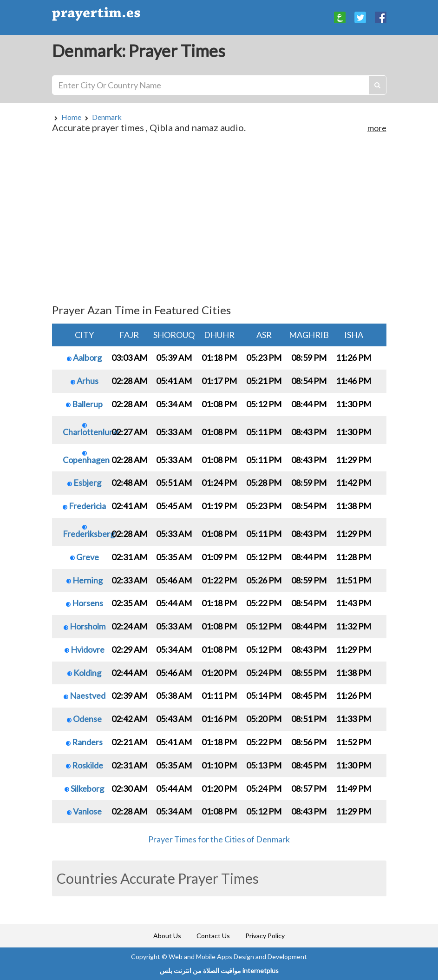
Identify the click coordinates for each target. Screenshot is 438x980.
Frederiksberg (89, 532)
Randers (84, 742)
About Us (167, 936)
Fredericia (84, 506)
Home (71, 117)
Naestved (85, 695)
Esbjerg (84, 483)
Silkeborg (84, 788)
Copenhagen (86, 458)
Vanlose (84, 811)
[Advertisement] (219, 223)
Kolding (84, 673)
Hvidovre (85, 649)
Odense (84, 719)
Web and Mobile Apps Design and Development (238, 957)
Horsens (85, 603)
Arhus (85, 381)
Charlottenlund (91, 430)
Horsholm (85, 626)
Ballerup (84, 404)
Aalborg (84, 358)
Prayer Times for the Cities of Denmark (219, 839)
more (377, 128)
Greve (85, 557)
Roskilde (85, 765)
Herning (85, 580)
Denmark (107, 117)
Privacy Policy (265, 936)
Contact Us (213, 936)
